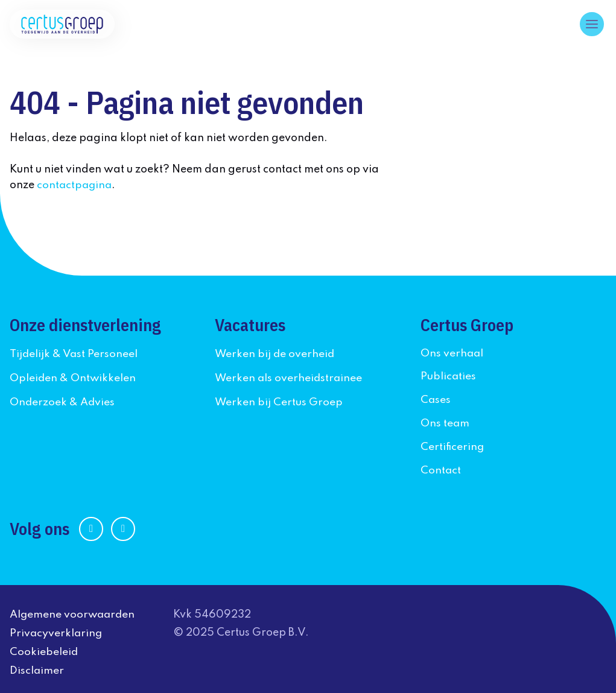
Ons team (445, 422)
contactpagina (75, 185)
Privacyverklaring (57, 630)
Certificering (452, 445)
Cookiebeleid (44, 648)
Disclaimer (37, 666)
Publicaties (449, 376)
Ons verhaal (452, 353)
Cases (436, 399)
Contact (441, 467)
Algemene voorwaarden (74, 612)
